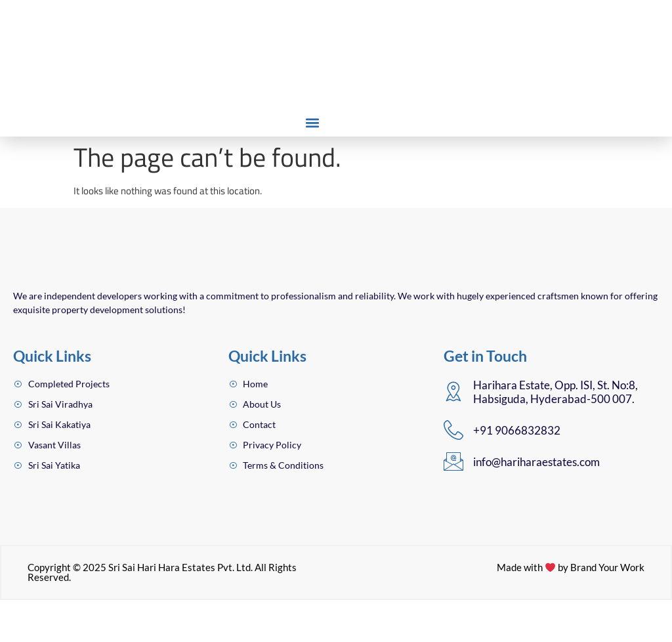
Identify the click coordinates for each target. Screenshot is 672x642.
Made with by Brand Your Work (570, 609)
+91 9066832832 (517, 471)
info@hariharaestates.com (536, 503)
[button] (312, 122)
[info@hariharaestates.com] (453, 502)
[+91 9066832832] (453, 471)
